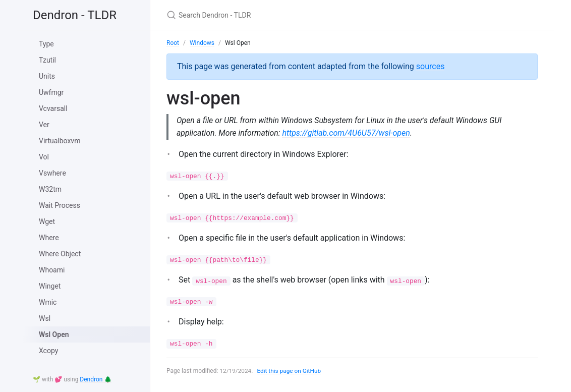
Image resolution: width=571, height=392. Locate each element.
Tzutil (47, 60)
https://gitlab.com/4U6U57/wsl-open (347, 133)
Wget (47, 221)
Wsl (45, 318)
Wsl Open (54, 334)
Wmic (48, 302)
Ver (44, 125)
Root (173, 43)
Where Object (60, 254)
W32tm (50, 189)
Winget (50, 286)
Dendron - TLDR (75, 15)
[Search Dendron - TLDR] (285, 15)
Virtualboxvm (60, 141)
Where (49, 238)
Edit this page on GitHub (290, 371)
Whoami (52, 270)
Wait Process (60, 205)
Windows (202, 43)
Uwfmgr (51, 92)
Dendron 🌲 (96, 379)
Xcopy (48, 351)
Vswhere (52, 173)
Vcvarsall (53, 108)
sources (431, 66)
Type (46, 44)
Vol (44, 157)
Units (47, 76)
